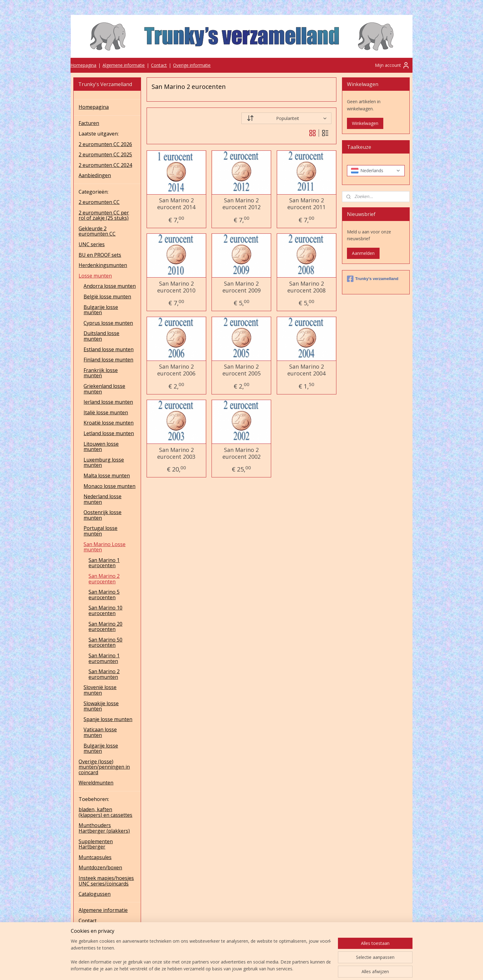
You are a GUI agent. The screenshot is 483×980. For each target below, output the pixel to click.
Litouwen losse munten (101, 447)
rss (239, 969)
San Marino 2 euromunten (104, 674)
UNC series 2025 (98, 941)
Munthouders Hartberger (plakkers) (104, 828)
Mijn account (392, 65)
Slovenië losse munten (100, 690)
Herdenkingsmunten (103, 265)
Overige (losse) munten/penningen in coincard (104, 767)
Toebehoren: (94, 799)
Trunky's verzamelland (373, 279)
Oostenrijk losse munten (103, 515)
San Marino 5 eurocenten (104, 595)
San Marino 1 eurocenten (104, 563)
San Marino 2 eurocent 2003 (176, 453)
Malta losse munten (107, 476)
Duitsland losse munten (101, 336)
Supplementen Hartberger (96, 844)
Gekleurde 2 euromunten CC (97, 231)
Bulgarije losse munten (101, 310)
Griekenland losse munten (104, 389)
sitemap (226, 969)
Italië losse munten (106, 412)
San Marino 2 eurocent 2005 (241, 370)
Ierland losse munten (108, 402)
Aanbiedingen (95, 175)
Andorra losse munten (110, 286)
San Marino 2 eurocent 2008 (306, 287)
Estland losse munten (109, 349)
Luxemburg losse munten (104, 462)
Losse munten (95, 276)
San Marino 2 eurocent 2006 (176, 370)
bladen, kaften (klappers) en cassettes (105, 812)
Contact (159, 65)
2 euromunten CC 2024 (105, 165)
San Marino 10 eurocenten (105, 610)
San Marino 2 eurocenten (104, 579)
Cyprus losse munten (108, 323)
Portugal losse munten (100, 531)
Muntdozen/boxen (100, 867)
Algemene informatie (124, 65)
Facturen (89, 123)
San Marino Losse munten (105, 547)
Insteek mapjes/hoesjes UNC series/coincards (106, 881)
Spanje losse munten (108, 719)
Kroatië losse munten (109, 423)
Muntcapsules (95, 857)
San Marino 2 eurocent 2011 (306, 204)
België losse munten (107, 297)
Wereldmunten (96, 783)
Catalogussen (95, 894)
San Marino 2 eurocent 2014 (176, 204)
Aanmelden (363, 253)
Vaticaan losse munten (100, 732)
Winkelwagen (365, 123)
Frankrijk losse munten (101, 373)
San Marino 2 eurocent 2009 (241, 287)
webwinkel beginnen (262, 969)
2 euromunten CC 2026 (105, 144)
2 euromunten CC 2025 (105, 154)
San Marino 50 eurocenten (105, 642)
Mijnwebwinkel (317, 969)
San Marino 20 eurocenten (105, 627)
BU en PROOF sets (100, 255)
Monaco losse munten (109, 486)
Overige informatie (192, 65)
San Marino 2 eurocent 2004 (306, 370)
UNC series (92, 244)
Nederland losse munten (103, 499)
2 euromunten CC (99, 202)
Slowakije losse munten (101, 706)
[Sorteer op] (286, 118)
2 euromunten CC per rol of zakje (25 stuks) (104, 215)
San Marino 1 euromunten (104, 658)
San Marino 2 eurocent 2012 (241, 204)
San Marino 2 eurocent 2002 (241, 453)
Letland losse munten (109, 433)
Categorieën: (93, 192)
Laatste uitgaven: (99, 134)
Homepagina (83, 65)
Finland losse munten (108, 360)
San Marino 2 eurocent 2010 (176, 287)
